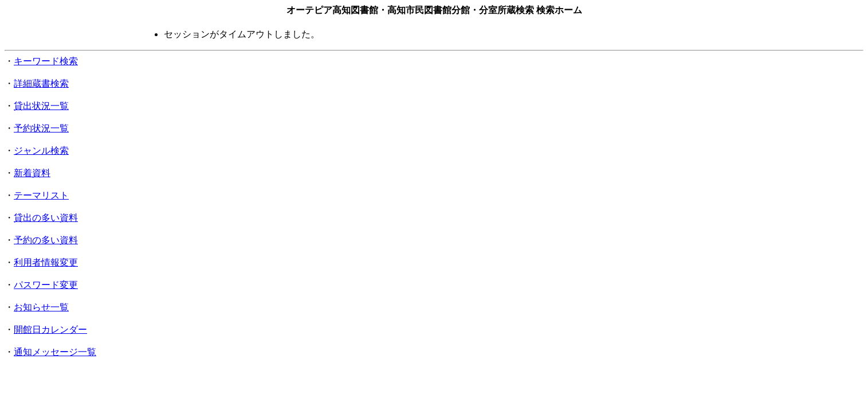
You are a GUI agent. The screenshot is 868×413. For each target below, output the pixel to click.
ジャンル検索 (41, 151)
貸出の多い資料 (46, 218)
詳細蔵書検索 (41, 83)
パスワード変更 (46, 285)
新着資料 (32, 173)
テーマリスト (41, 195)
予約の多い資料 (46, 240)
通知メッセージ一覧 (55, 352)
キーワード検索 (46, 61)
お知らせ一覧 (41, 307)
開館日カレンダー (50, 330)
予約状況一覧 (41, 128)
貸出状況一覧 (41, 106)
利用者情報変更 (46, 262)
